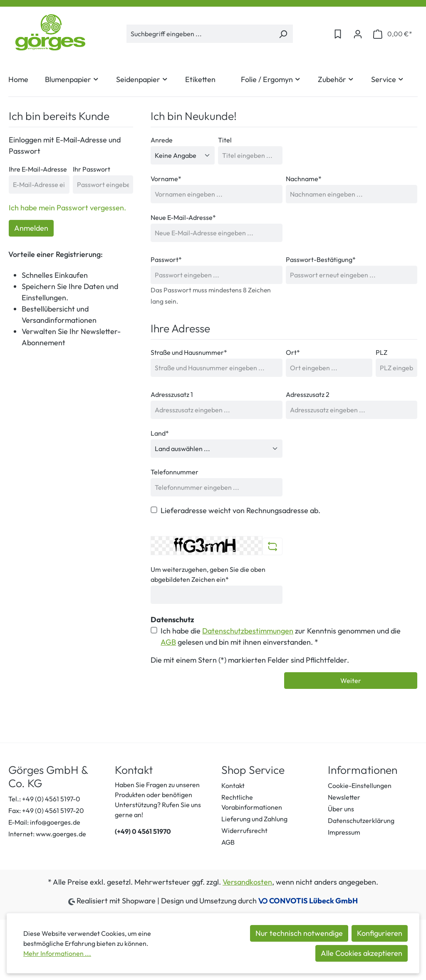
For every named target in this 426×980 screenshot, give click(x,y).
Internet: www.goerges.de (47, 834)
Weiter (351, 681)
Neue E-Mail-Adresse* (183, 217)
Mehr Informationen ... (57, 953)
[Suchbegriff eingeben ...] (200, 34)
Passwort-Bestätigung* (321, 259)
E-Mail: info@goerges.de (44, 822)
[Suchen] (283, 34)
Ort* (293, 352)
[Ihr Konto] (358, 34)
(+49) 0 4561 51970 (143, 831)
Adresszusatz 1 (172, 394)
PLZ (381, 352)
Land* (160, 433)
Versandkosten (247, 882)
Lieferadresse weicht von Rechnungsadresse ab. (240, 510)
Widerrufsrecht (244, 830)
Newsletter (344, 797)
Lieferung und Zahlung (254, 819)
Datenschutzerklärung (361, 820)
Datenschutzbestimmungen (248, 631)
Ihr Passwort (92, 169)
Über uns (341, 809)
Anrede (162, 140)
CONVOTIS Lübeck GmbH (313, 901)
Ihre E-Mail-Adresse (38, 169)
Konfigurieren (380, 933)
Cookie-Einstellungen (360, 785)
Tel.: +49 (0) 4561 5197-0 (44, 799)
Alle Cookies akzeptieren (362, 953)
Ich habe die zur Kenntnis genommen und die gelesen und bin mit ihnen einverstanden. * (281, 636)
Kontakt (233, 785)
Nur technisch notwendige (299, 933)
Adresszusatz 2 (308, 394)
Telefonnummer (175, 472)
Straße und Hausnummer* (189, 352)
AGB (168, 642)
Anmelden (31, 228)
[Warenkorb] (393, 34)
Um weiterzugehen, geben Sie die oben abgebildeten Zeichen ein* (208, 574)
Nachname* (304, 179)
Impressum (344, 832)
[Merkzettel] (338, 34)
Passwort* (166, 259)
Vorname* (166, 179)
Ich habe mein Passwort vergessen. (67, 208)
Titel (225, 140)
